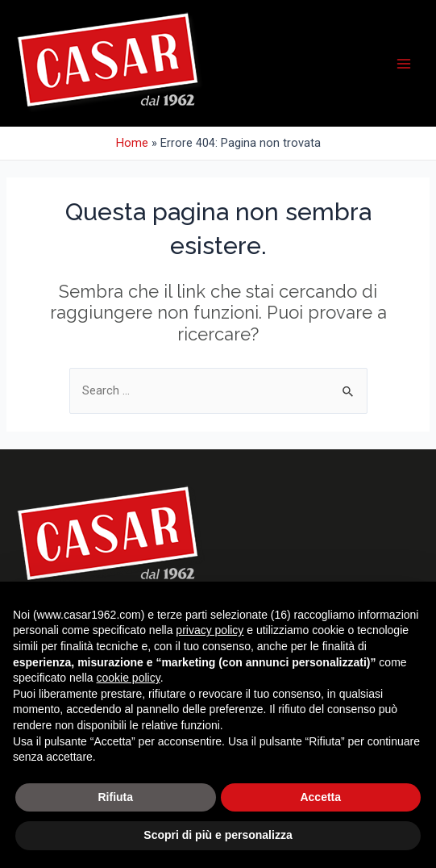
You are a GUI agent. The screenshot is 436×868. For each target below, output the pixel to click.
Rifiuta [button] (115, 797)
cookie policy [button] (129, 678)
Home (132, 143)
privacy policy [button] (210, 630)
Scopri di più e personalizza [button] (218, 835)
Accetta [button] (320, 797)
